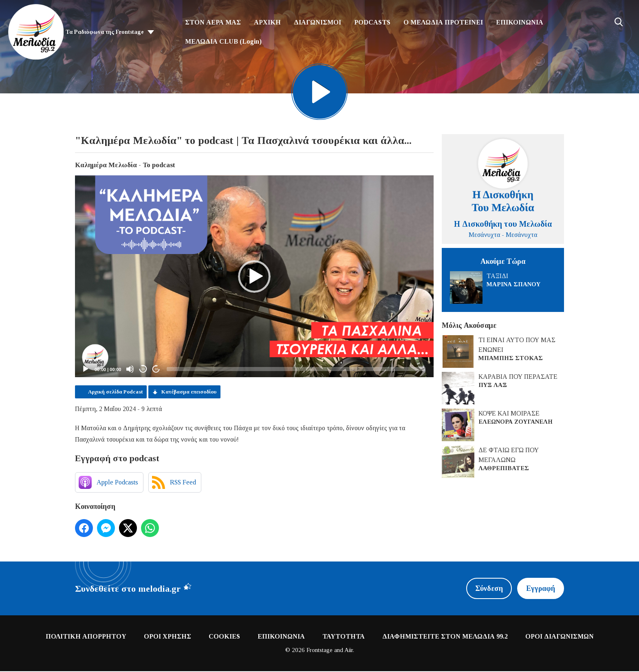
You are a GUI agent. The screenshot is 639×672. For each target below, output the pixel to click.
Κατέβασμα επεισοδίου (189, 392)
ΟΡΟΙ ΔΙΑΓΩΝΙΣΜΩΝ (560, 637)
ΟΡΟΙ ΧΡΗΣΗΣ (167, 637)
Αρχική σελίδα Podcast (115, 392)
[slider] (296, 370)
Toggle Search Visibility (619, 22)
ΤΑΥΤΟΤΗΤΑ (344, 637)
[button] (254, 277)
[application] (254, 277)
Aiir (349, 651)
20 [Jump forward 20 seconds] (156, 370)
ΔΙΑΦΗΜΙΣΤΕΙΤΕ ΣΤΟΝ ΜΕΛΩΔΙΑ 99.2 (445, 637)
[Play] (86, 370)
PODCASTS (372, 22)
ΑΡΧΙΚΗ (267, 22)
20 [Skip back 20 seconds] (143, 370)
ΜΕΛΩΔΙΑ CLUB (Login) (223, 41)
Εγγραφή (540, 589)
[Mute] (130, 370)
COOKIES (224, 637)
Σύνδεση (489, 589)
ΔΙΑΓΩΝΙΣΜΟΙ (317, 22)
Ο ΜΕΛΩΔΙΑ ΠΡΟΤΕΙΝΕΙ (443, 22)
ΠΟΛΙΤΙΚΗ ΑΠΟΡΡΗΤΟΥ (86, 637)
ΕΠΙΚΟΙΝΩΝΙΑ (520, 22)
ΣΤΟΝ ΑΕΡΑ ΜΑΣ (213, 22)
